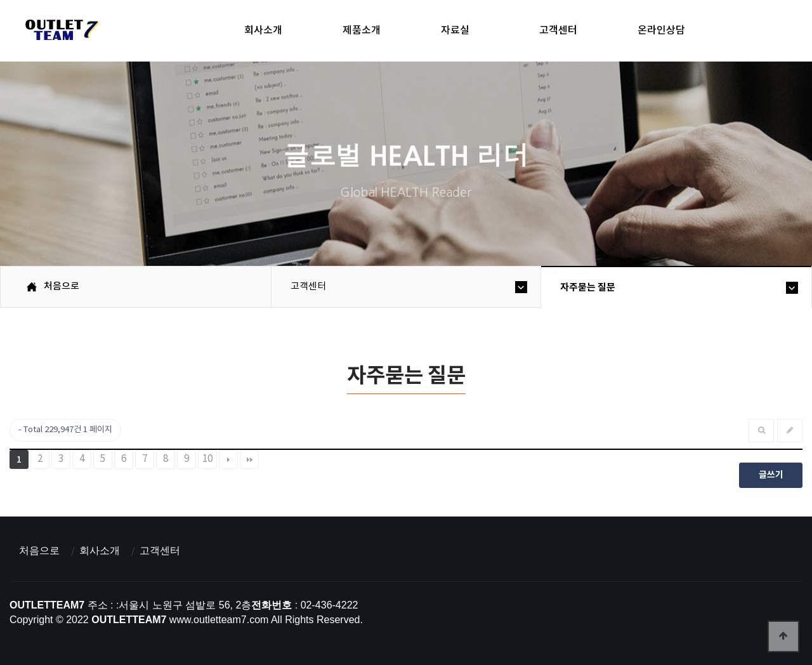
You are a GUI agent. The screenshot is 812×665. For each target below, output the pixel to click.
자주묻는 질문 (588, 287)
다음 (228, 459)
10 (207, 459)
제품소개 (362, 30)
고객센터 (558, 30)
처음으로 (39, 550)
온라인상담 (661, 30)
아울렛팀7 (60, 32)
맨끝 (249, 459)
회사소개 (263, 30)
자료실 (455, 30)
